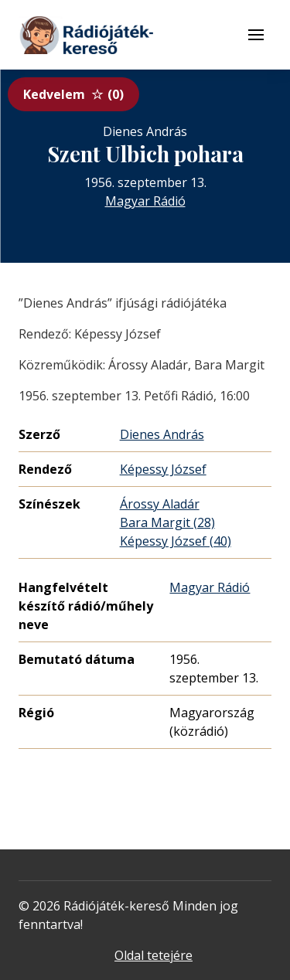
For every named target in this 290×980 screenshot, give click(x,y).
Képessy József (163, 469)
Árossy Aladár (160, 504)
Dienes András (162, 434)
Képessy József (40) (176, 541)
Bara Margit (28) (167, 522)
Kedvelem (73, 94)
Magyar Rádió (145, 201)
